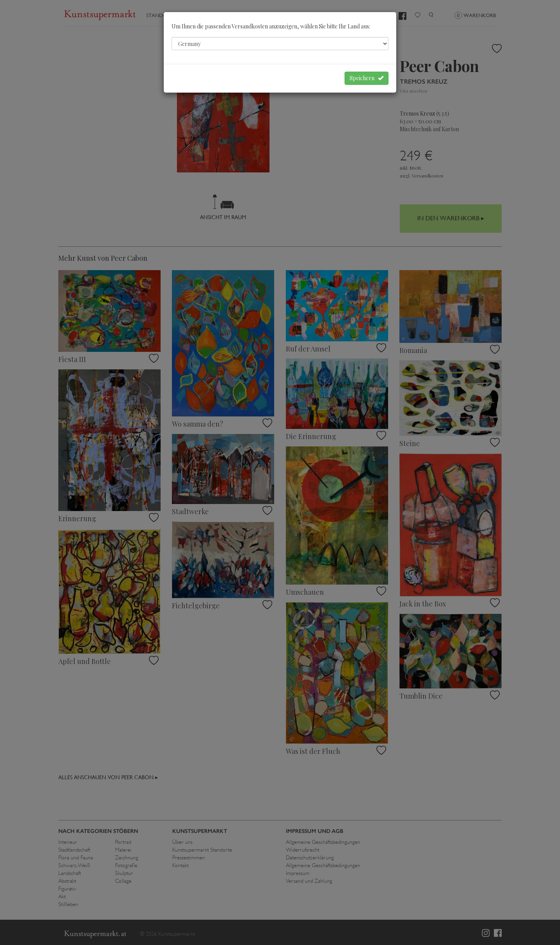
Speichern (367, 78)
